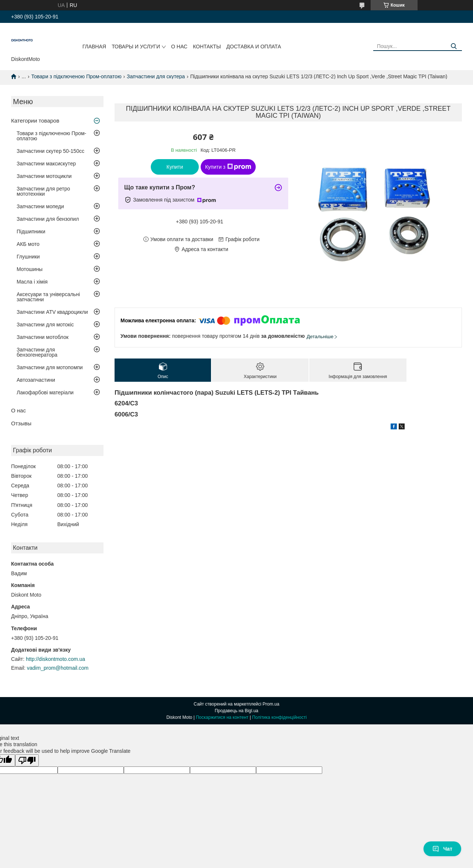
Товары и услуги (136, 47)
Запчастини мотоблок (42, 337)
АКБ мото (28, 244)
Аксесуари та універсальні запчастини (48, 297)
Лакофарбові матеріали (45, 392)
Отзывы (21, 423)
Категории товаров (35, 121)
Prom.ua (271, 704)
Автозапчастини (36, 380)
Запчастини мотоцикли (44, 176)
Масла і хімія (32, 282)
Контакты (207, 47)
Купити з (228, 167)
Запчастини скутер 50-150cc (50, 151)
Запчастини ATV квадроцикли (52, 312)
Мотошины (30, 269)
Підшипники (31, 231)
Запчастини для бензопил (48, 219)
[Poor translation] (27, 760)
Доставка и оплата (254, 47)
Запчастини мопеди (40, 206)
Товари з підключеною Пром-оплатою (76, 76)
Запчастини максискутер (46, 164)
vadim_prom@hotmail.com (58, 668)
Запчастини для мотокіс (45, 325)
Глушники (28, 257)
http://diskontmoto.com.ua (55, 659)
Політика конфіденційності (279, 717)
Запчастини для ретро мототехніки (43, 191)
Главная (94, 47)
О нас (179, 47)
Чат (442, 849)
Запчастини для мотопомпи (50, 367)
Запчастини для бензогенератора (37, 352)
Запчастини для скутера (156, 76)
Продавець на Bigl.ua (236, 711)
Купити (175, 167)
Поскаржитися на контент (222, 717)
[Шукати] (454, 46)
